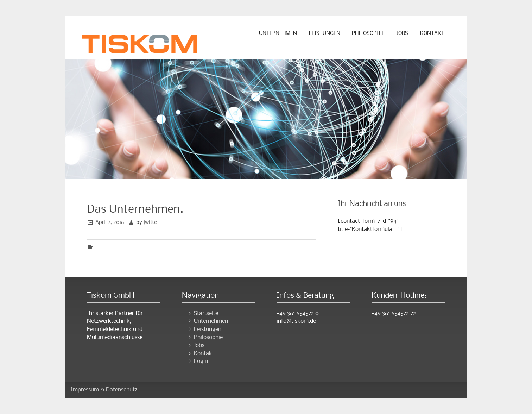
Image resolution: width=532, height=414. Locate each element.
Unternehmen (278, 33)
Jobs (402, 33)
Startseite (206, 313)
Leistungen (325, 33)
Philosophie (368, 33)
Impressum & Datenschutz (104, 390)
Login (201, 361)
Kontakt (432, 33)
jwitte (150, 222)
